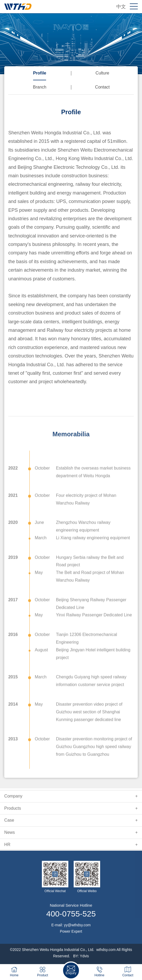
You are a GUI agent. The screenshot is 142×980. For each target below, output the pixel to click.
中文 (121, 7)
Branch (40, 87)
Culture (103, 73)
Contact (102, 87)
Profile (40, 73)
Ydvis (84, 961)
